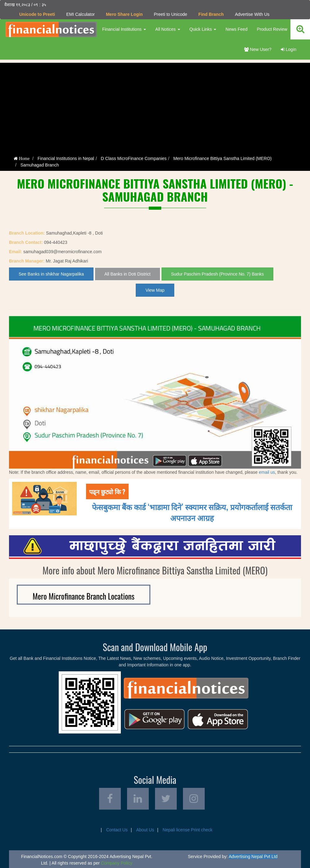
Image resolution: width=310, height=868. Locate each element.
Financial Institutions (124, 29)
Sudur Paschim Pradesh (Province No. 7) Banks (218, 274)
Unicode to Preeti (37, 14)
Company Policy (117, 863)
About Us (145, 830)
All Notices (168, 29)
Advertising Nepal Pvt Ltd (253, 857)
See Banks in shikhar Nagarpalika (51, 274)
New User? (258, 49)
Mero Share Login (124, 14)
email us (267, 472)
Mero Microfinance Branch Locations (84, 596)
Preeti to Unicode (170, 14)
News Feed (237, 29)
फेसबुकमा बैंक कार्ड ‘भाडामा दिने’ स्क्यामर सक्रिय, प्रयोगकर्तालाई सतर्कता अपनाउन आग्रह (192, 512)
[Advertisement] (155, 106)
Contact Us (117, 830)
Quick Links (203, 29)
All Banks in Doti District (128, 274)
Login (289, 49)
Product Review (272, 29)
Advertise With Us (252, 14)
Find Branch (211, 14)
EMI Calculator (80, 14)
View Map (155, 290)
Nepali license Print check (188, 830)
